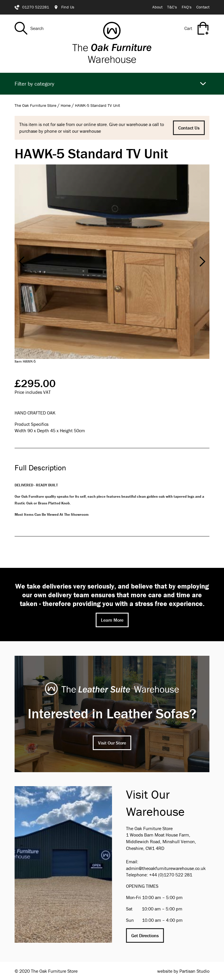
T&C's (172, 7)
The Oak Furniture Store (35, 105)
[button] (22, 262)
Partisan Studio (194, 971)
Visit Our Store (112, 743)
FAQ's (187, 7)
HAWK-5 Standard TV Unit (97, 105)
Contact (203, 7)
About (157, 7)
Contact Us (189, 128)
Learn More (112, 620)
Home (66, 105)
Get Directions (145, 935)
